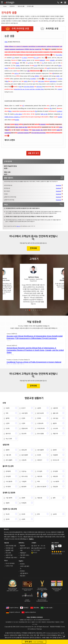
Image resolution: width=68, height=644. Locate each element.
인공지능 (24, 471)
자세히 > (31, 539)
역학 (7, 413)
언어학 (23, 514)
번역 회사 (23, 558)
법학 (54, 498)
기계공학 (24, 482)
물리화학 (24, 487)
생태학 (55, 450)
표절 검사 (23, 576)
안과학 (8, 428)
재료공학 (55, 476)
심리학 (55, 514)
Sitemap (39, 629)
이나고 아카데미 (10, 563)
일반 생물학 (25, 455)
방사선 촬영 (40, 434)
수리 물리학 (9, 482)
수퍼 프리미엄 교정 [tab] (20, 29)
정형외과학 (24, 428)
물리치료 (8, 434)
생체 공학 (24, 450)
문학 (38, 514)
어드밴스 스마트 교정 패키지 (25, 566)
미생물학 (55, 455)
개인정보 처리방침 (55, 627)
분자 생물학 (9, 460)
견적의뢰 (33, 248)
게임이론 (40, 498)
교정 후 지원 (9, 555)
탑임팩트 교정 (9, 550)
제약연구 (40, 460)
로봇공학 (55, 487)
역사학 (8, 514)
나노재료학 (56, 482)
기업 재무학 (9, 498)
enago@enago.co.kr (39, 548)
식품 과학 (8, 455)
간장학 (23, 418)
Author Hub (9, 566)
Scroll (64, 637)
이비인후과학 (41, 428)
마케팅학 (24, 503)
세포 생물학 (40, 450)
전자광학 (55, 471)
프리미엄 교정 (9, 548)
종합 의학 (56, 413)
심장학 (39, 408)
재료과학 (40, 476)
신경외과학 (40, 423)
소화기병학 (24, 413)
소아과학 (55, 428)
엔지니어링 (24, 476)
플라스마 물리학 (42, 487)
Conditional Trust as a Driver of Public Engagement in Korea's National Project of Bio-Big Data (34, 363)
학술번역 (22, 546)
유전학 (39, 455)
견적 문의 (34, 642)
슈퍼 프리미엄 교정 (11, 546)
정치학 (8, 519)
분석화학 (8, 471)
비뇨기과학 (9, 439)
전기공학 (40, 471)
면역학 (39, 418)
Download (58, 185)
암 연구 (23, 408)
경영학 (8, 503)
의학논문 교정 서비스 (11, 558)
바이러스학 (56, 460)
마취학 (8, 408)
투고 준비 (8, 553)
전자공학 (8, 476)
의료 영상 (56, 418)
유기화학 (8, 487)
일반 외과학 (40, 413)
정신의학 (24, 434)
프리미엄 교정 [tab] (52, 29)
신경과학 (24, 460)
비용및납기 (23, 553)
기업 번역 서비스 (25, 555)
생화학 (8, 450)
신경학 (23, 423)
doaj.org (18, 226)
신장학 (8, 423)
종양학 (55, 423)
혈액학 (8, 418)
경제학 (23, 498)
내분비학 (55, 408)
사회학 (23, 519)
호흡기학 (55, 434)
